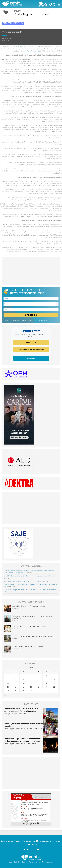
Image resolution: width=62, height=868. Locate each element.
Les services (31, 841)
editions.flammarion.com (33, 51)
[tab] (21, 797)
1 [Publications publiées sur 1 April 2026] (23, 676)
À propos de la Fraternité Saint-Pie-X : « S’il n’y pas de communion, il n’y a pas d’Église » (35, 617)
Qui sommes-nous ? (8, 841)
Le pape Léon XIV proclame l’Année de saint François (29, 606)
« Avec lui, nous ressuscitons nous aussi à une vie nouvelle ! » (23, 581)
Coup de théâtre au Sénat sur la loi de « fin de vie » (27, 647)
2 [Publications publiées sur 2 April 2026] (31, 676)
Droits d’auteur (55, 841)
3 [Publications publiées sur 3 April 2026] (39, 676)
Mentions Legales (43, 841)
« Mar (6, 695)
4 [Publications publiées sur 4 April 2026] (46, 676)
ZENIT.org (23, 47)
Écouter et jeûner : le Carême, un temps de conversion (29, 626)
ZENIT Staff (6, 40)
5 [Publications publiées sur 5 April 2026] (54, 676)
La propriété (20, 841)
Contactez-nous (31, 845)
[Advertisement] (31, 271)
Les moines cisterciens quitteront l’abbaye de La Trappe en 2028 (32, 637)
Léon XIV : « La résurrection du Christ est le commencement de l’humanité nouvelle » (30, 576)
